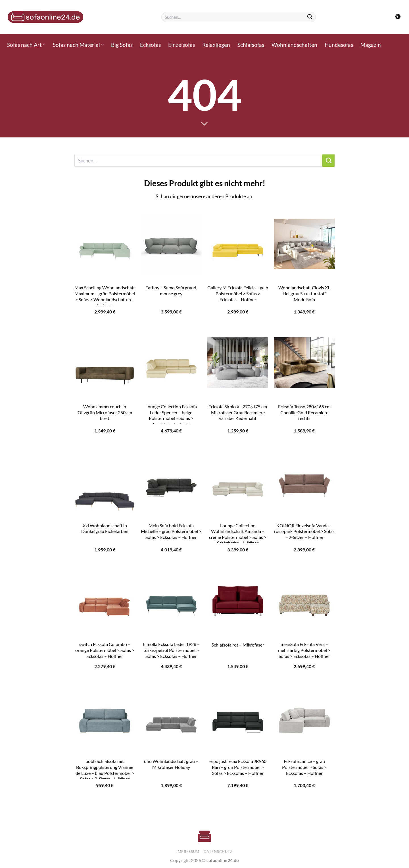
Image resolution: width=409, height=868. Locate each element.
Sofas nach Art (26, 45)
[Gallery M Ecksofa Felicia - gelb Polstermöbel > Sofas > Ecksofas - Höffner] (238, 244)
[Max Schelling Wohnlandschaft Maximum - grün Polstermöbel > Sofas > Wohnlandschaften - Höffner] (105, 244)
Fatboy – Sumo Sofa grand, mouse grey (171, 290)
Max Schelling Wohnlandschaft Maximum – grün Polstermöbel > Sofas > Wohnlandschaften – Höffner (105, 296)
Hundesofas (339, 45)
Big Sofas (122, 45)
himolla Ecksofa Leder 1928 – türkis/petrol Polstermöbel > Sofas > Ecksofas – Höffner (171, 650)
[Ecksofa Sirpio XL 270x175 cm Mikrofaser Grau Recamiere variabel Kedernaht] (238, 363)
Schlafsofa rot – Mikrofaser (238, 645)
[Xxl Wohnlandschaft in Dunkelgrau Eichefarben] (105, 482)
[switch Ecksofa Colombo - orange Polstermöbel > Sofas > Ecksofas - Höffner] (105, 601)
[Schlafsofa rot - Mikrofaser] (238, 601)
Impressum (188, 852)
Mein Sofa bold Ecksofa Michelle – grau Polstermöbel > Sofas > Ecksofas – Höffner (171, 531)
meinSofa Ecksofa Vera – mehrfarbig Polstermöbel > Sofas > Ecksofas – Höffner (304, 650)
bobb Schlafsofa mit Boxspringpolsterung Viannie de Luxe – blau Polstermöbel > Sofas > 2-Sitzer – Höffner (105, 770)
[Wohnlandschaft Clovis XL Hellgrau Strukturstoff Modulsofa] (304, 244)
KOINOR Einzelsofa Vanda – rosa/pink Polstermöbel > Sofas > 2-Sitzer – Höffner (304, 531)
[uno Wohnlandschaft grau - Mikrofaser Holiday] (171, 718)
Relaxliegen (216, 45)
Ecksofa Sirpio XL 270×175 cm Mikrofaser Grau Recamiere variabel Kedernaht (238, 412)
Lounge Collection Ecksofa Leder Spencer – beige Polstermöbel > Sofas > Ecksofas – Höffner (171, 415)
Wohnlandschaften (294, 45)
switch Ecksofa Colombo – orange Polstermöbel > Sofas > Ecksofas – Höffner (105, 650)
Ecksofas (150, 45)
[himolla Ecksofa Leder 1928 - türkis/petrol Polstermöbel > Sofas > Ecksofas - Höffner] (171, 601)
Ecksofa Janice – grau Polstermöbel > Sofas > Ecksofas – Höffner (304, 767)
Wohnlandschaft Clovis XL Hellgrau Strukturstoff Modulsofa (304, 293)
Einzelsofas (181, 45)
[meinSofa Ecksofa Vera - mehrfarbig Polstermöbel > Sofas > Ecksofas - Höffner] (304, 601)
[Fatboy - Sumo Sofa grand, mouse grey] (171, 244)
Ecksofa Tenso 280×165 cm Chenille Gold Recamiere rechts (304, 412)
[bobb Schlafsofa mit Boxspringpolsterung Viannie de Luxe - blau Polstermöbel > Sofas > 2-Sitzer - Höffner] (105, 718)
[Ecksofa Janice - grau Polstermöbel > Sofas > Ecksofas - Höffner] (304, 718)
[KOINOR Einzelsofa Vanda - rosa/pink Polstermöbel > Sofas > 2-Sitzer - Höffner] (304, 482)
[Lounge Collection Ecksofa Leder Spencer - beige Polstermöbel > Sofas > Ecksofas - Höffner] (171, 363)
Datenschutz (218, 852)
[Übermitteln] (310, 17)
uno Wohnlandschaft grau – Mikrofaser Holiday (171, 764)
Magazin (371, 45)
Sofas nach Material (78, 45)
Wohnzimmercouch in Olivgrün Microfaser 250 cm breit (105, 412)
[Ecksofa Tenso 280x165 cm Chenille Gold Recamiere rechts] (304, 363)
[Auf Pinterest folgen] (398, 17)
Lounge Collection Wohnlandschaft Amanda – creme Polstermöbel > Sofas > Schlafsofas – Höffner (238, 534)
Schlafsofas (251, 45)
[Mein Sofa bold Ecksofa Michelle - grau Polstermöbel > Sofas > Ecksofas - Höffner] (171, 482)
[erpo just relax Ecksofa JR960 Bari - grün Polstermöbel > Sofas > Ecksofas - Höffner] (238, 718)
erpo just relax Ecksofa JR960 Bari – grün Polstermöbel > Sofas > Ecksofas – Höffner (238, 767)
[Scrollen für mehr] (204, 124)
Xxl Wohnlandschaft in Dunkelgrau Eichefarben (105, 528)
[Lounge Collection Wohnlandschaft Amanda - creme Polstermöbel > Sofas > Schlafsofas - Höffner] (238, 482)
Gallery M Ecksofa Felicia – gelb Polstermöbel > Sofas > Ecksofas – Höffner (238, 293)
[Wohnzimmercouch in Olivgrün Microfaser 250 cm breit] (105, 363)
